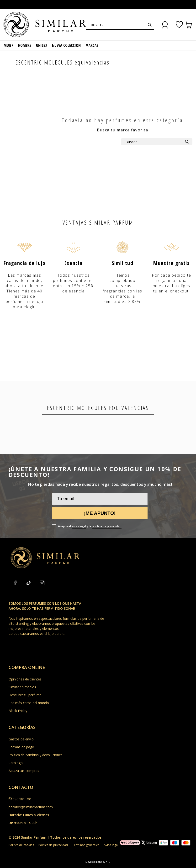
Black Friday (18, 711)
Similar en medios (22, 687)
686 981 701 (22, 799)
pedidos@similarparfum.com (31, 807)
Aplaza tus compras (24, 771)
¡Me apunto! (100, 513)
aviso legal (79, 526)
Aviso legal (111, 845)
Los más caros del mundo (29, 703)
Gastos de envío (21, 739)
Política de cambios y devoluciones (36, 755)
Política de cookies (21, 845)
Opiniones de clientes (25, 679)
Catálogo (16, 763)
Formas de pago (21, 747)
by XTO (106, 862)
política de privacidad (107, 526)
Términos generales (86, 845)
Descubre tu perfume (25, 695)
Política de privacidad (53, 845)
